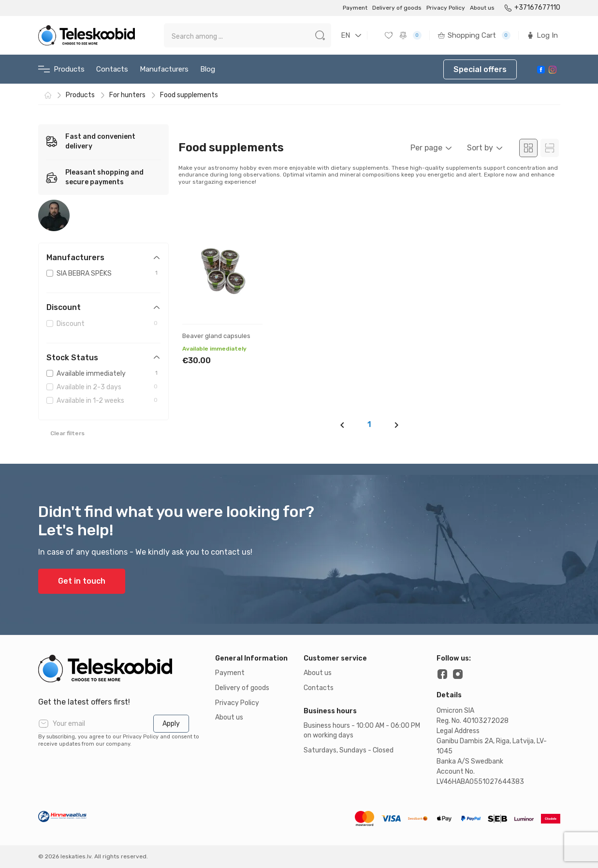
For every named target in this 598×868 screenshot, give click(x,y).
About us (482, 8)
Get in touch (82, 581)
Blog (208, 69)
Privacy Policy (446, 8)
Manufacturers (164, 69)
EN (345, 35)
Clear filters (67, 433)
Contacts (112, 69)
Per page (426, 148)
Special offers (480, 69)
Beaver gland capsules (216, 336)
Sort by (480, 148)
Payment (355, 8)
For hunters (127, 95)
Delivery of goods (397, 8)
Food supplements (189, 95)
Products (61, 69)
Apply (171, 724)
